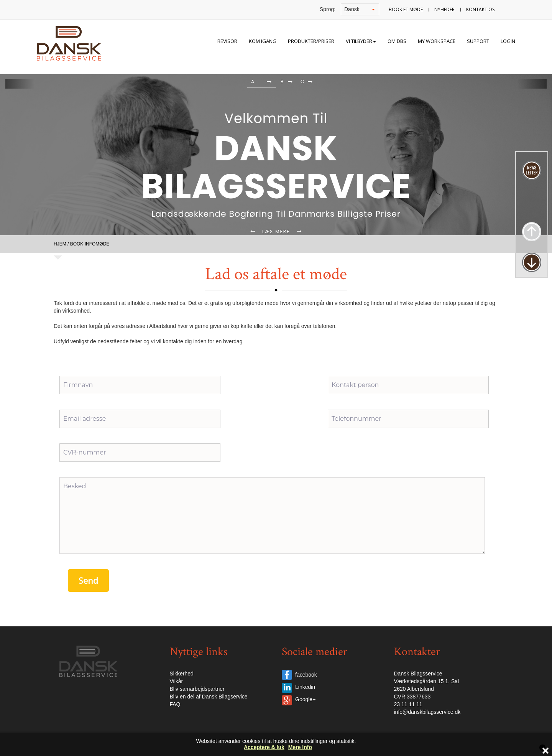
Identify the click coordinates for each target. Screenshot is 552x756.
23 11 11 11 (408, 704)
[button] (20, 84)
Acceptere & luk (264, 747)
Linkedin (305, 687)
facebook (306, 675)
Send (88, 580)
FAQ (175, 704)
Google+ (305, 699)
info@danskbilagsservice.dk (427, 712)
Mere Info (300, 747)
